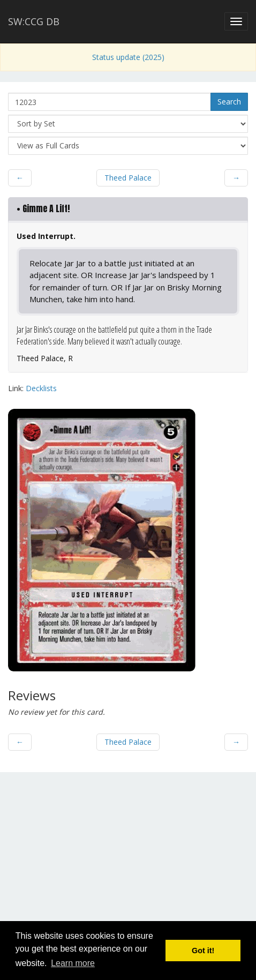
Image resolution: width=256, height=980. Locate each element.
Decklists (41, 388)
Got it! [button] (203, 951)
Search (229, 102)
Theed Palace (128, 178)
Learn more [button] (73, 963)
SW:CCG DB (34, 21)
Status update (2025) (128, 57)
